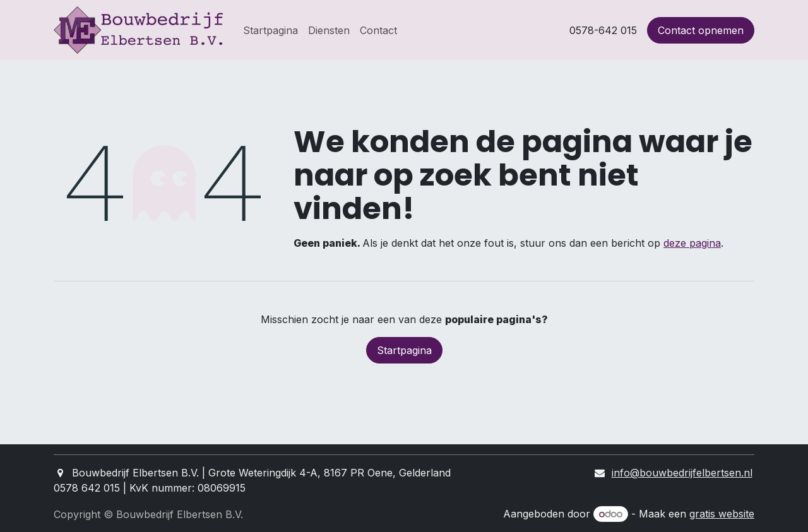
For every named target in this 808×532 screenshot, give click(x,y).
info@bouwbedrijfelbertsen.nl (682, 473)
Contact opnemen (701, 30)
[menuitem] (270, 30)
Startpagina (404, 350)
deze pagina (692, 243)
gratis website (722, 514)
